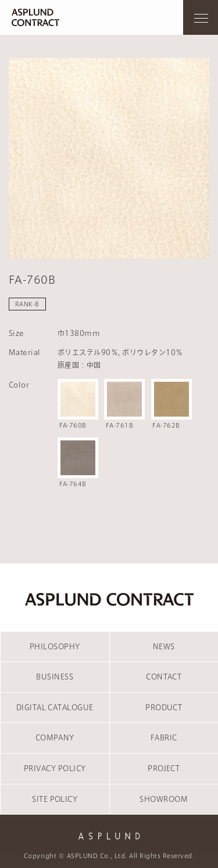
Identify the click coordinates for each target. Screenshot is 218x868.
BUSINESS (55, 677)
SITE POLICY (55, 799)
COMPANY (55, 737)
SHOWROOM (164, 799)
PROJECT (164, 768)
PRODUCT (164, 707)
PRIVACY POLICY (55, 768)
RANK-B (27, 304)
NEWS (164, 646)
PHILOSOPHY (55, 646)
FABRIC (164, 737)
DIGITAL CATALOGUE (55, 707)
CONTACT (164, 677)
